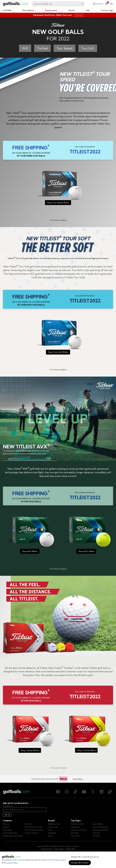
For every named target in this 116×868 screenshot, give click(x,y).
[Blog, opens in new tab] (110, 792)
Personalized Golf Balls (101, 827)
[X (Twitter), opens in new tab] (93, 792)
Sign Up (7, 815)
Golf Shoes (96, 836)
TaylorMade (52, 833)
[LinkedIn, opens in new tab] (101, 792)
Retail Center (8, 830)
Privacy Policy (60, 860)
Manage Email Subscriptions (13, 836)
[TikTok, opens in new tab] (75, 792)
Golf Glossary (75, 827)
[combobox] (58, 4)
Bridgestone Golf (54, 824)
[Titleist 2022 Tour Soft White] (58, 337)
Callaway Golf (53, 827)
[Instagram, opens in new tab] (67, 792)
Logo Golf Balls (98, 824)
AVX (25, 48)
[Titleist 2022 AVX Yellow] (86, 535)
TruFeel (42, 48)
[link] (98, 4)
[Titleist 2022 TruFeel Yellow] (86, 734)
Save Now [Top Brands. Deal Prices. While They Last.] (79, 15)
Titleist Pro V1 (75, 836)
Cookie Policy (12, 863)
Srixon (50, 830)
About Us (6, 824)
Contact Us (7, 827)
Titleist (50, 836)
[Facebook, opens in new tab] (58, 792)
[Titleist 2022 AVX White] (30, 535)
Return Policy (71, 849)
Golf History (75, 833)
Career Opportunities (10, 833)
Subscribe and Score (32, 833)
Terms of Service (47, 849)
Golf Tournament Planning (34, 830)
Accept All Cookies (80, 863)
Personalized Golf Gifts (101, 830)
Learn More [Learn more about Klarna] (78, 779)
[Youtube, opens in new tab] (84, 792)
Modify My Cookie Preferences (85, 857)
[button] (82, 4)
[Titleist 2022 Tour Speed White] (58, 188)
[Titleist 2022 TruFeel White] (30, 734)
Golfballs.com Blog (77, 824)
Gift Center (29, 824)
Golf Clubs (96, 833)
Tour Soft (88, 48)
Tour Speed (65, 48)
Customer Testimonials (79, 830)
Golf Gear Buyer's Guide (33, 827)
